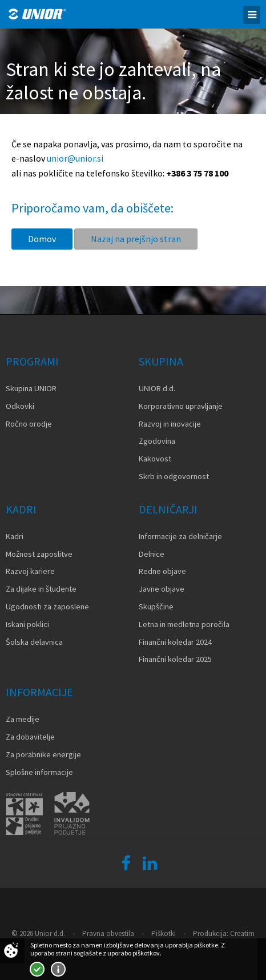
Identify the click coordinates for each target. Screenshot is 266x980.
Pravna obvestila (108, 933)
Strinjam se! (37, 969)
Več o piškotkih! (58, 969)
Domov (42, 239)
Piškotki (164, 933)
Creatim (242, 933)
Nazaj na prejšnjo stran (136, 239)
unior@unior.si (75, 158)
